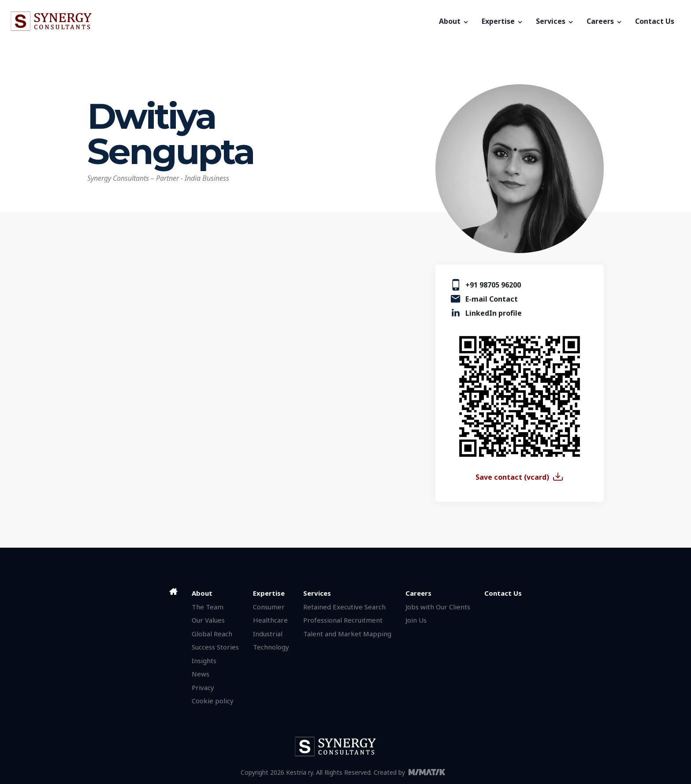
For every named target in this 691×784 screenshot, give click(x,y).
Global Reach (212, 634)
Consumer (269, 607)
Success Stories (215, 647)
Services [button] (555, 21)
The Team (208, 607)
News (201, 674)
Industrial (268, 634)
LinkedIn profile (494, 313)
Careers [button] (605, 21)
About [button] (454, 21)
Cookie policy (213, 701)
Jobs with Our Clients (438, 607)
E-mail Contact (492, 299)
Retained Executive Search (344, 607)
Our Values (208, 620)
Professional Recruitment (343, 620)
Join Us (416, 620)
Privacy (203, 687)
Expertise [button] (503, 21)
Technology (271, 647)
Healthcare (270, 620)
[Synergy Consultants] (222, 21)
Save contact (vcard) (512, 477)
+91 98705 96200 (493, 285)
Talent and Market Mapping (347, 634)
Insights (204, 661)
